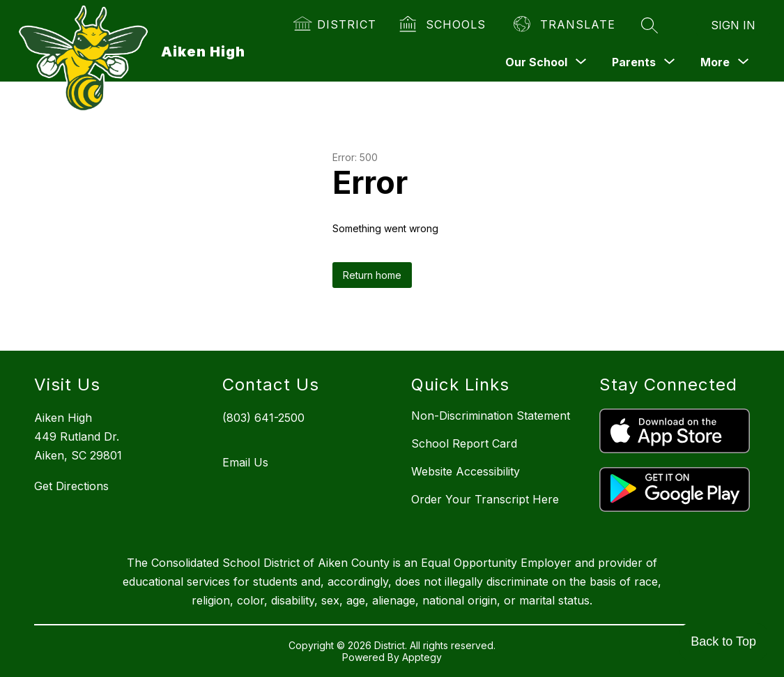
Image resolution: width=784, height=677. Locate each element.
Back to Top (723, 641)
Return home (372, 275)
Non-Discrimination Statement (491, 416)
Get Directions (71, 486)
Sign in (733, 25)
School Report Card (464, 443)
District (347, 24)
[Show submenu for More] (715, 62)
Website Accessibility (466, 471)
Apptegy (422, 657)
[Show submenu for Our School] (536, 62)
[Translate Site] (565, 25)
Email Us (245, 462)
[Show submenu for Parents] (634, 62)
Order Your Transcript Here (485, 499)
